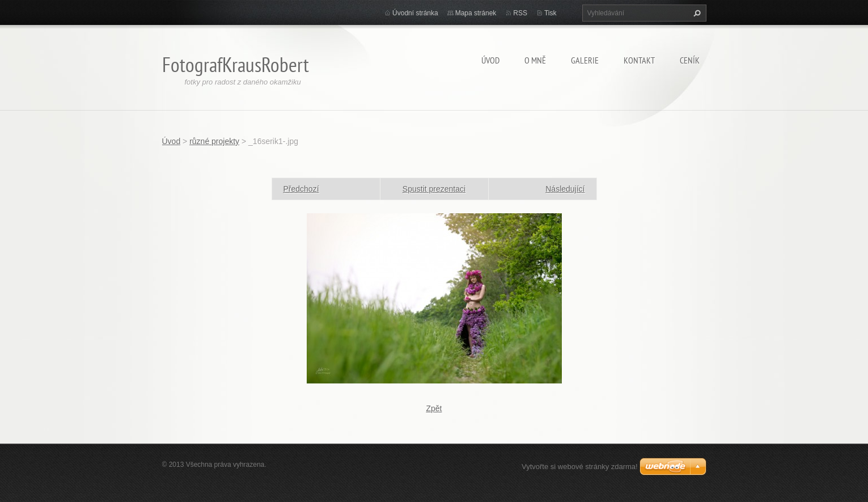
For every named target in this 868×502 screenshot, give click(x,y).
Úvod (490, 60)
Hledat (696, 13)
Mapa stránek (476, 13)
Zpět (434, 408)
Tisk (551, 13)
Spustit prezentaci (434, 189)
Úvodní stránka (415, 13)
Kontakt (639, 60)
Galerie (585, 60)
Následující (565, 189)
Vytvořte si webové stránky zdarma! (580, 467)
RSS (520, 13)
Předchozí (301, 189)
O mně (535, 60)
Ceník (690, 60)
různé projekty (214, 141)
